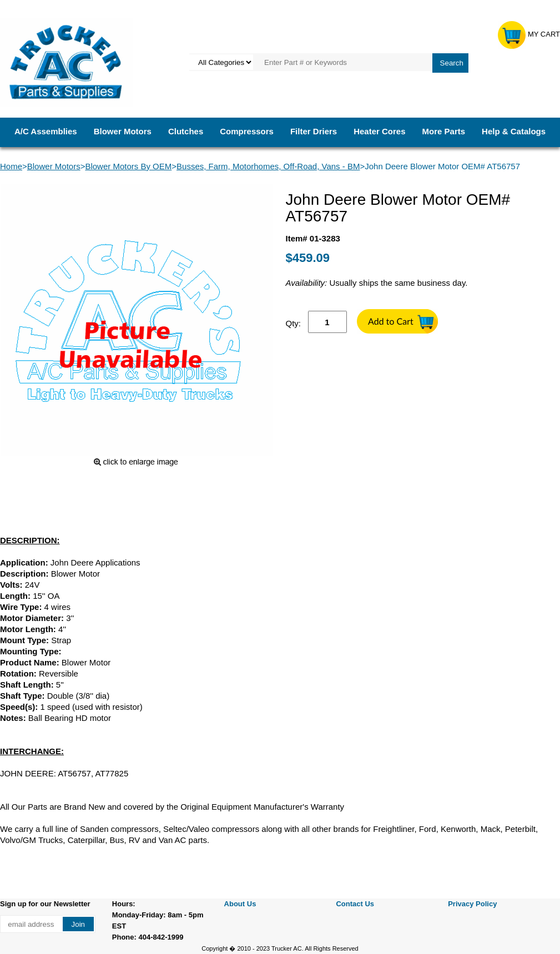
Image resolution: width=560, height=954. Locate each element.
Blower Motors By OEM (128, 166)
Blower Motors (123, 131)
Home (11, 166)
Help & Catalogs (514, 131)
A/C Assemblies (46, 131)
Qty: (294, 323)
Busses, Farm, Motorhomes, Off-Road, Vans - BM (268, 166)
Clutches (186, 131)
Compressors (247, 131)
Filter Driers (314, 131)
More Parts (444, 131)
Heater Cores (379, 131)
